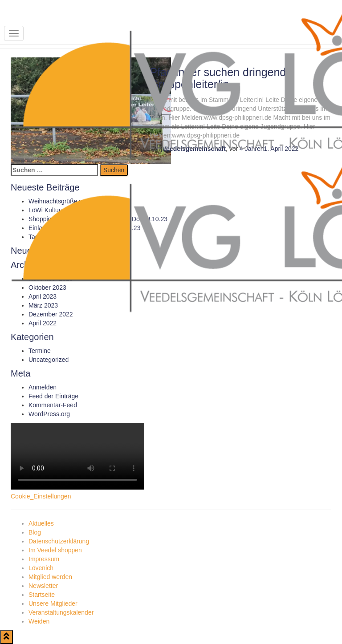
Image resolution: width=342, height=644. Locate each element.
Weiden (39, 621)
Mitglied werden (50, 577)
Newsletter (43, 586)
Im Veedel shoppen (55, 550)
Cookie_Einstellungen (41, 496)
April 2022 (43, 323)
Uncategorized (49, 360)
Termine (40, 351)
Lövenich (41, 568)
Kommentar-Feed (53, 405)
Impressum (44, 559)
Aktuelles (41, 523)
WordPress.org (49, 414)
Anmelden (43, 387)
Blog (35, 532)
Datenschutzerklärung (59, 541)
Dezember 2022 (51, 314)
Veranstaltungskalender (61, 612)
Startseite (42, 595)
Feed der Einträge (53, 396)
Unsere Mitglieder (53, 603)
